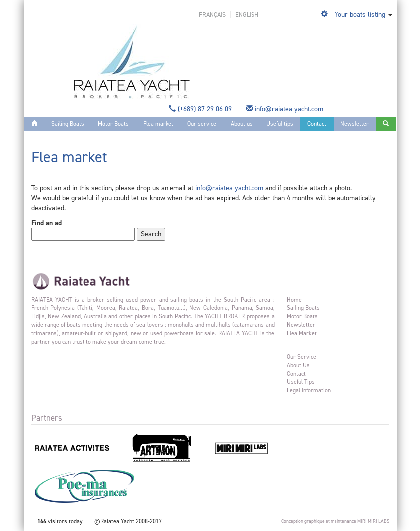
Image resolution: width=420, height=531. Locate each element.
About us (242, 124)
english (247, 15)
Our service (202, 124)
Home (294, 300)
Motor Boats (113, 124)
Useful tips (280, 124)
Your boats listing (360, 15)
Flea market (158, 124)
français (213, 15)
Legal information (309, 390)
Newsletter (355, 124)
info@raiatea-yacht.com (286, 109)
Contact (317, 124)
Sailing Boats (68, 124)
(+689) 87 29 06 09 (201, 109)
